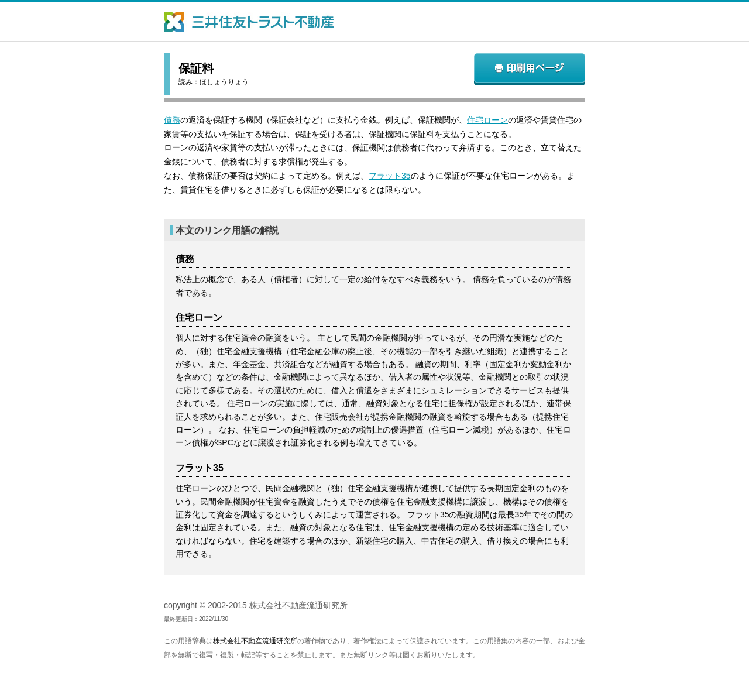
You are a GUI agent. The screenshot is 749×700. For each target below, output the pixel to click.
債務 (172, 120)
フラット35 (390, 176)
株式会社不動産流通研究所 (255, 641)
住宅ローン (487, 120)
